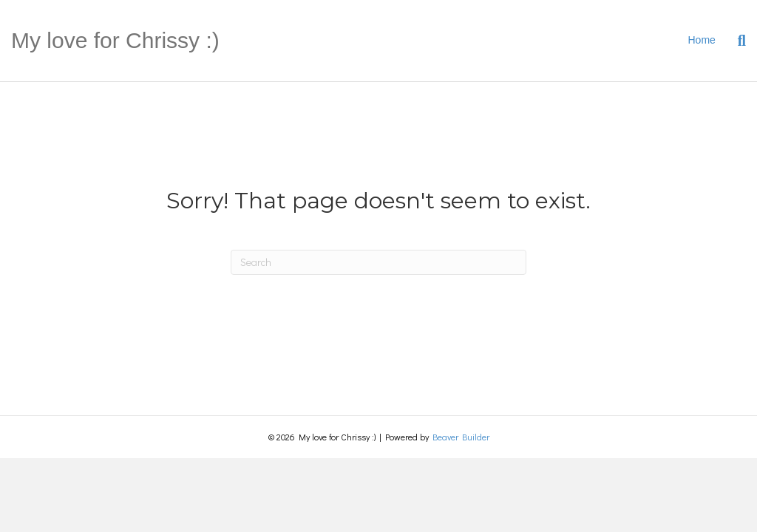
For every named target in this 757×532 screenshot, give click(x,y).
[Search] (736, 41)
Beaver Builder (461, 437)
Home (702, 40)
